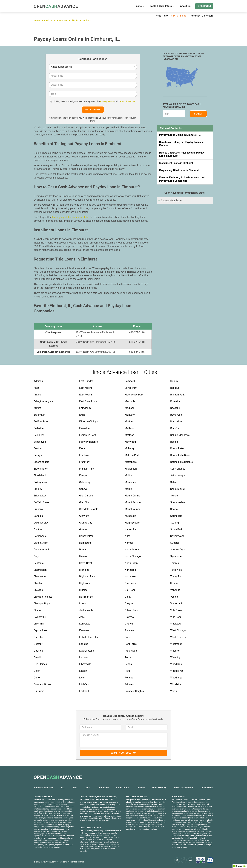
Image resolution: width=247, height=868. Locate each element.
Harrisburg (85, 543)
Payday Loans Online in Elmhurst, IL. (180, 135)
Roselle (174, 442)
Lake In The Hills (88, 637)
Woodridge (176, 678)
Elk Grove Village (89, 421)
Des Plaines (40, 664)
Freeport (84, 475)
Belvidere (39, 435)
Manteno (130, 415)
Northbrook (131, 570)
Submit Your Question (123, 753)
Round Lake (177, 448)
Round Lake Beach (181, 455)
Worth (174, 691)
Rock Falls (176, 415)
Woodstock (177, 684)
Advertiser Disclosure (202, 16)
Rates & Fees (123, 788)
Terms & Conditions (184, 788)
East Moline (86, 388)
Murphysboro (132, 523)
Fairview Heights (88, 442)
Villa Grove (176, 610)
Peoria (128, 664)
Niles (128, 536)
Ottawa (129, 624)
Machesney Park (134, 395)
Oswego (129, 617)
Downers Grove (42, 684)
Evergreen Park (88, 435)
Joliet (82, 617)
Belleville (39, 428)
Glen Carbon (86, 496)
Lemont (83, 657)
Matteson (130, 428)
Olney (128, 597)
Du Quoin (39, 691)
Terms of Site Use (127, 101)
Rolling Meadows (180, 435)
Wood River (177, 671)
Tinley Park (177, 576)
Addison (38, 381)
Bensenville (40, 442)
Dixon (37, 671)
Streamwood (177, 536)
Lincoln (83, 671)
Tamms (175, 563)
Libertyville (85, 664)
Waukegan (176, 624)
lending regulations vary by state (70, 217)
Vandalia (175, 590)
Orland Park (131, 610)
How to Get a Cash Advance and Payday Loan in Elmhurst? (182, 154)
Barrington (40, 415)
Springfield (176, 516)
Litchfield (84, 684)
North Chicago (133, 556)
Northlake (130, 576)
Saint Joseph (178, 475)
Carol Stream (41, 543)
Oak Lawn (130, 583)
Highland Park (87, 576)
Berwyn (38, 455)
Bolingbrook (40, 482)
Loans (140, 6)
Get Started (204, 6)
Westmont (176, 644)
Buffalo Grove (41, 502)
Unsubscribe (207, 788)
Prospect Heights (134, 691)
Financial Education (44, 788)
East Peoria (86, 395)
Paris (128, 637)
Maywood (130, 442)
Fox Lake (84, 455)
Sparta (174, 509)
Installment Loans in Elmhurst (176, 163)
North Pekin (131, 563)
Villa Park (176, 617)
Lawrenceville (87, 651)
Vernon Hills (177, 603)
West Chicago (178, 630)
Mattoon (129, 435)
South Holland (178, 502)
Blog (75, 788)
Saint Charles (178, 469)
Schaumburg (177, 489)
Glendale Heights (89, 509)
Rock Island (177, 421)
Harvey (83, 556)
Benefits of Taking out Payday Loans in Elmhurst (181, 144)
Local (88, 788)
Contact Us (103, 788)
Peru (127, 671)
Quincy (174, 381)
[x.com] (177, 860)
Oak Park (130, 590)
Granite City (86, 523)
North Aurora (132, 550)
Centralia (39, 563)
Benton (38, 448)
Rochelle (175, 408)
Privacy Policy (107, 101)
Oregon (129, 603)
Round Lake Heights (181, 462)
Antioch (38, 395)
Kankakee (85, 624)
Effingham (85, 408)
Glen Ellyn (85, 502)
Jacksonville (86, 610)
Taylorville (176, 570)
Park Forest (131, 644)
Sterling (175, 523)
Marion (129, 421)
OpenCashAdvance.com (57, 862)
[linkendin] (191, 860)
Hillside (83, 590)
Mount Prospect (134, 502)
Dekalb (38, 657)
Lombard (130, 381)
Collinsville (40, 617)
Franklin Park (87, 469)
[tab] (185, 201)
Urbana (174, 583)
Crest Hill (39, 624)
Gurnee (83, 529)
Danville (38, 637)
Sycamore (176, 556)
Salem (174, 482)
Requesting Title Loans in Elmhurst (179, 170)
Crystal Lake (41, 630)
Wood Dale (176, 664)
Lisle (82, 678)
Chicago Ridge (42, 603)
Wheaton (175, 651)
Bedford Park (41, 421)
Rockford (175, 428)
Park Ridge (131, 651)
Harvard (84, 550)
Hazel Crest (86, 563)
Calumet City (41, 523)
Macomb (130, 401)
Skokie (174, 496)
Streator (175, 543)
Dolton (37, 678)
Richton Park (177, 395)
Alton (37, 388)
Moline (129, 475)
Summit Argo (178, 550)
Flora (82, 448)
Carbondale (40, 536)
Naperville (130, 529)
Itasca (83, 603)
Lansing (84, 644)
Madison (130, 408)
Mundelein (131, 516)
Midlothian (131, 469)
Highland (84, 570)
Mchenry (130, 448)
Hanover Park (87, 536)
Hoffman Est (86, 597)
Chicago (38, 590)
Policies (141, 788)
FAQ (63, 788)
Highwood (85, 583)
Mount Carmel (133, 496)
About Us (185, 6)
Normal (129, 543)
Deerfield (39, 651)
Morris (128, 489)
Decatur (38, 644)
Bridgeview (40, 496)
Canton (38, 529)
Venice (174, 597)
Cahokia (38, 516)
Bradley (38, 489)
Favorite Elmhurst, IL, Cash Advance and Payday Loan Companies (182, 179)
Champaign (40, 570)
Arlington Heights (43, 401)
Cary (36, 556)
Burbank (38, 509)
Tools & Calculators (162, 6)
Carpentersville (42, 550)
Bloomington (41, 469)
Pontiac (129, 678)
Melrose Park (132, 455)
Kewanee (84, 630)
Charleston (40, 576)
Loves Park (131, 388)
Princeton (130, 684)
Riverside (175, 401)
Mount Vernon (133, 509)
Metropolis (131, 462)
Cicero (37, 610)
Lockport (84, 691)
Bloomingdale (41, 462)
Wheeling (175, 657)
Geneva (83, 489)
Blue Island (40, 475)
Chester (38, 583)
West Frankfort (178, 637)
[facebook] (184, 860)
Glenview (84, 516)
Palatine (129, 630)
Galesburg (85, 482)
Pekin (128, 657)
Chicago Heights (43, 597)
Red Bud (175, 388)
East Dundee (86, 381)
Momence (130, 482)
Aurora (37, 408)
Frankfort (84, 462)
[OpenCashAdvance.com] (56, 6)
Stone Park (176, 529)
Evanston (84, 428)
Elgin (82, 415)
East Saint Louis (88, 401)
